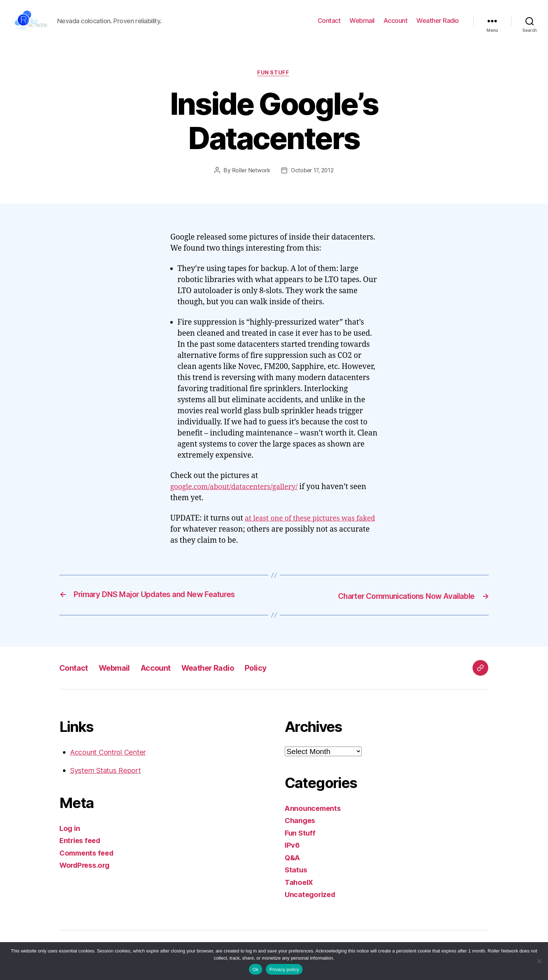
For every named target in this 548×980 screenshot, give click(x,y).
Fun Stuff (274, 82)
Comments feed (88, 862)
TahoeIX (300, 892)
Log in (70, 838)
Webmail (362, 25)
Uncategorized (311, 904)
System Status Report (108, 780)
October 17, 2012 (313, 180)
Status (296, 879)
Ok (256, 969)
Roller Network (250, 180)
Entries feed (81, 850)
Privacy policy (284, 969)
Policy (273, 677)
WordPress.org (87, 874)
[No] (539, 961)
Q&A (293, 867)
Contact (329, 25)
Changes (301, 830)
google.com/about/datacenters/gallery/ (238, 497)
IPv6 (293, 854)
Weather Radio (438, 25)
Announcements (314, 818)
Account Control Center (111, 761)
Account (396, 25)
